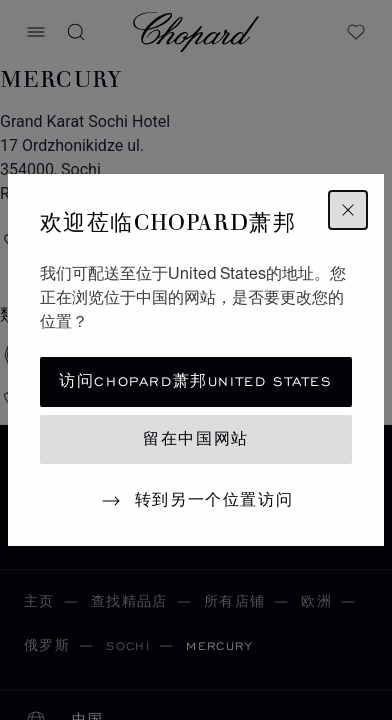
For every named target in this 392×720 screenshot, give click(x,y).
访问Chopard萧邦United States (195, 381)
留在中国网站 (196, 439)
